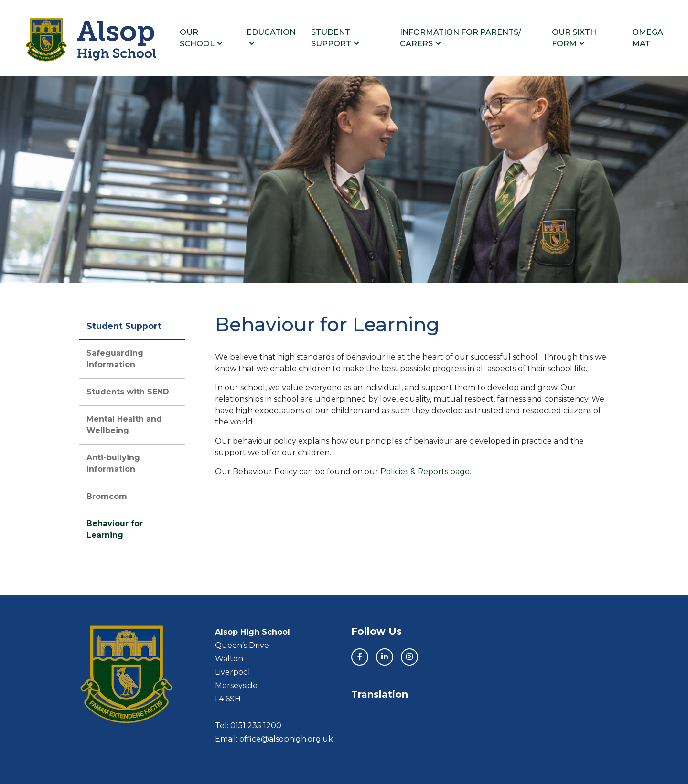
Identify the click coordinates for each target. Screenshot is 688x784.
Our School (201, 38)
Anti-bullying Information (113, 463)
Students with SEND (128, 392)
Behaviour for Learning (115, 529)
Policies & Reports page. (425, 471)
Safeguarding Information (115, 359)
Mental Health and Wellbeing (124, 425)
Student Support (335, 38)
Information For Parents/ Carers (461, 38)
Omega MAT (648, 38)
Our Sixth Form (574, 38)
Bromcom (107, 496)
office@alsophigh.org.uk (286, 739)
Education (271, 37)
